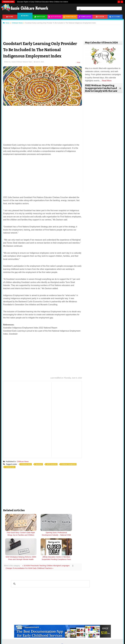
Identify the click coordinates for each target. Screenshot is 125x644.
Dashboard (103, 640)
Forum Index (81, 640)
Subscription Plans (106, 643)
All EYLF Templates (61, 640)
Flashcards (35, 640)
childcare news (28, 464)
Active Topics (81, 643)
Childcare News (24, 461)
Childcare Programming (17, 643)
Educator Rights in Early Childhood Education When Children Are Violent (42, 2)
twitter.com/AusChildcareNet (45, 619)
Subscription (108, 634)
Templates (86, 17)
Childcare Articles (14, 640)
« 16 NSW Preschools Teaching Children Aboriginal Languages (47, 540)
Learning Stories (60, 643)
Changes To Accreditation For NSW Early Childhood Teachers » (31, 543)
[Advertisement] (62, 31)
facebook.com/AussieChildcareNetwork (79, 619)
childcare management (70, 464)
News (26, 16)
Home (11, 17)
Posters (34, 643)
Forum (101, 17)
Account (116, 17)
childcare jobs (11, 466)
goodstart (40, 464)
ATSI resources (53, 464)
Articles (41, 17)
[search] (99, 10)
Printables (71, 17)
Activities (56, 17)
